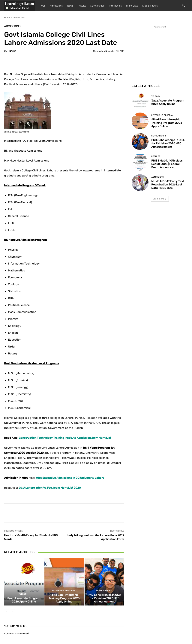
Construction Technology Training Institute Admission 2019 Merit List (65, 438)
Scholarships (97, 6)
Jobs (43, 6)
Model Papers (150, 6)
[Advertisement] (160, 52)
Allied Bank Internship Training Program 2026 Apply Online (64, 598)
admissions (19, 17)
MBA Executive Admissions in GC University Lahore (70, 478)
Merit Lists (132, 6)
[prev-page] (6, 612)
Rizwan (12, 51)
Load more (160, 199)
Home (7, 17)
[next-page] (12, 612)
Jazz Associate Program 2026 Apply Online (24, 600)
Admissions (56, 6)
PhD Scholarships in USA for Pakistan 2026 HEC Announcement (104, 598)
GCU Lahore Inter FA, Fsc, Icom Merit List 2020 (50, 488)
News (70, 6)
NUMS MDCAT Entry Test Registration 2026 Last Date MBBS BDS (168, 185)
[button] (183, 6)
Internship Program (64, 591)
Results (82, 6)
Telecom (23, 594)
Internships (115, 6)
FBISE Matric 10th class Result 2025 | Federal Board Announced (167, 164)
